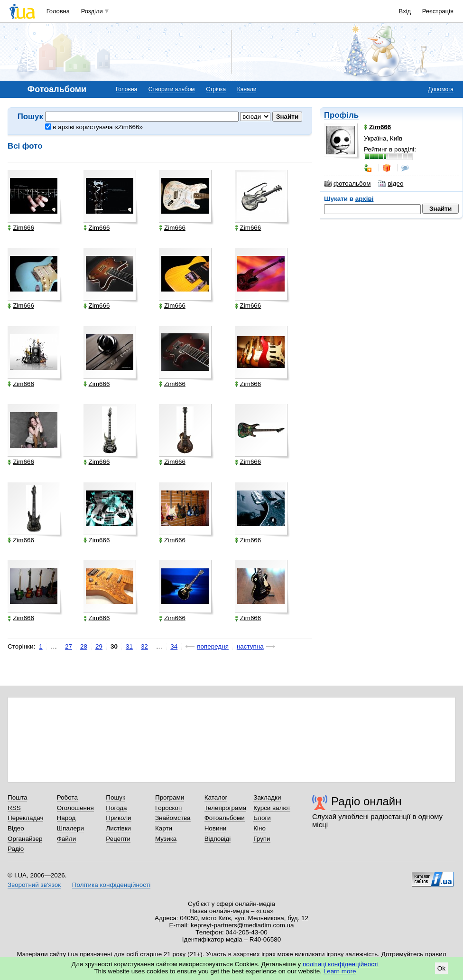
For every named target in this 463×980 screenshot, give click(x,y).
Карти (164, 828)
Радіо (16, 849)
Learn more (340, 971)
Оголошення (75, 808)
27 (69, 646)
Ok (441, 968)
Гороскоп (168, 808)
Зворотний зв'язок (34, 885)
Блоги (262, 818)
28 (84, 646)
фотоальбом (347, 184)
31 (129, 646)
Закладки (267, 797)
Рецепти (118, 839)
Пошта (17, 797)
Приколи (118, 818)
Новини (216, 828)
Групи (262, 839)
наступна (250, 646)
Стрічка (216, 89)
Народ (66, 818)
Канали (247, 89)
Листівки (118, 828)
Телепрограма (226, 808)
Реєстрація (438, 11)
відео (391, 184)
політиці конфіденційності (341, 964)
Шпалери (70, 828)
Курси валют (272, 808)
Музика (166, 839)
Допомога (441, 89)
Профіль (341, 115)
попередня (213, 646)
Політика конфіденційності (111, 885)
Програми (170, 797)
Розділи (92, 11)
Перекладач (25, 818)
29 (99, 646)
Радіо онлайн (366, 801)
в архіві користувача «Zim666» (94, 127)
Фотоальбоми (225, 818)
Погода (116, 808)
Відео (16, 828)
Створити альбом (172, 89)
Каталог (216, 797)
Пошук (116, 797)
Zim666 (21, 228)
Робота (67, 797)
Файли (67, 839)
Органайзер (25, 839)
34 (174, 646)
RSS (14, 808)
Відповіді (218, 839)
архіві (365, 199)
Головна (58, 11)
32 (144, 646)
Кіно (259, 828)
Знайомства (173, 818)
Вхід (405, 11)
